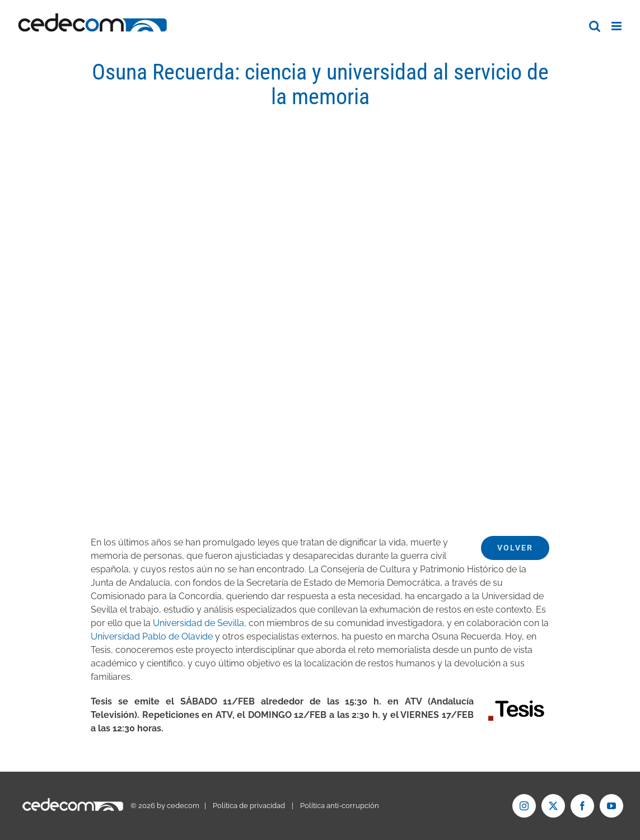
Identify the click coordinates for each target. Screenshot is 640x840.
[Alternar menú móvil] (617, 26)
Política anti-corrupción (340, 806)
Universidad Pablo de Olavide (152, 636)
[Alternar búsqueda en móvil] (595, 26)
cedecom (183, 806)
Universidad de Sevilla (198, 623)
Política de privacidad (249, 806)
